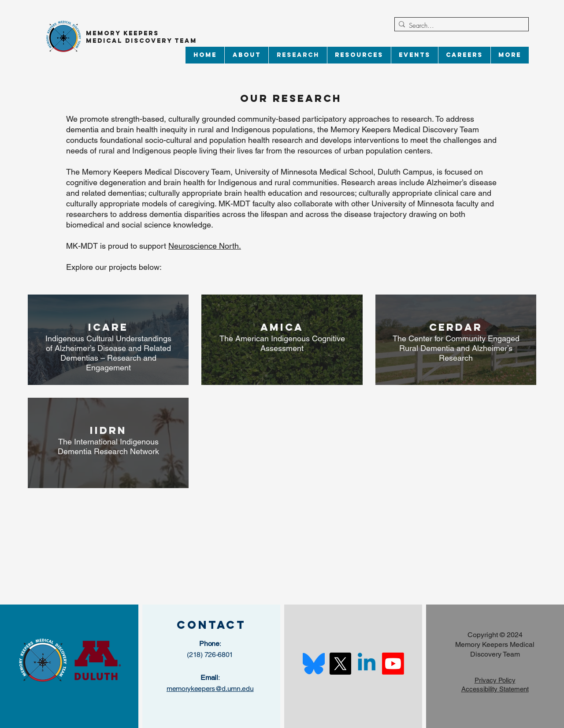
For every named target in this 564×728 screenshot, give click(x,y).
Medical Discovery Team (143, 41)
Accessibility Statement (495, 689)
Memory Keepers (122, 33)
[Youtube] (393, 664)
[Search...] (459, 26)
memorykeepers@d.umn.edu (210, 689)
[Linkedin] (367, 664)
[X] (340, 664)
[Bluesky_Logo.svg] (314, 664)
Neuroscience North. (205, 246)
